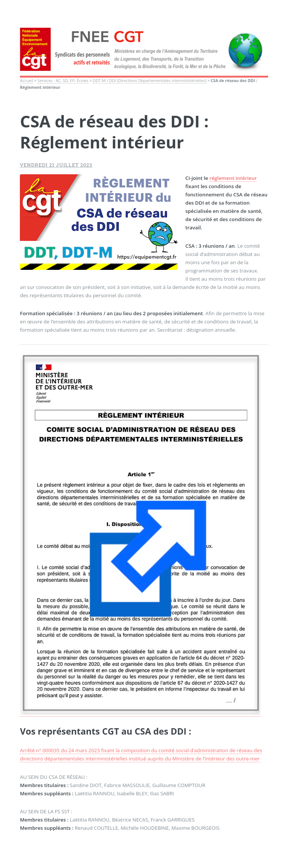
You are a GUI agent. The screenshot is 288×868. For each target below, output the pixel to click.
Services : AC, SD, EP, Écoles (63, 81)
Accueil (26, 81)
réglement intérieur (233, 178)
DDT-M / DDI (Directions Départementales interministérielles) (149, 81)
